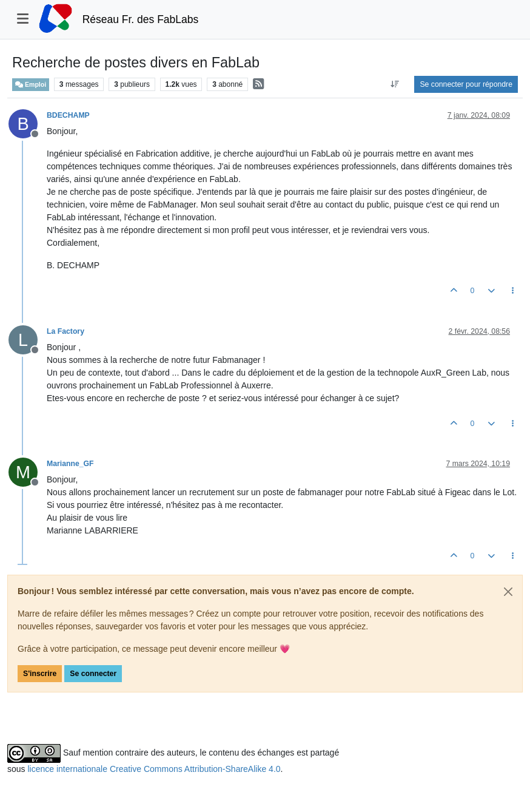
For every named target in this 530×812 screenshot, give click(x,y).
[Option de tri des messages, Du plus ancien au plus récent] (394, 84)
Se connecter (93, 674)
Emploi (31, 85)
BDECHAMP (68, 115)
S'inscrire (40, 674)
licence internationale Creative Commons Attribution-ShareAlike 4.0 (154, 769)
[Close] (508, 592)
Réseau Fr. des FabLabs (141, 19)
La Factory (65, 331)
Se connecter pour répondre (466, 84)
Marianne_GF (70, 464)
